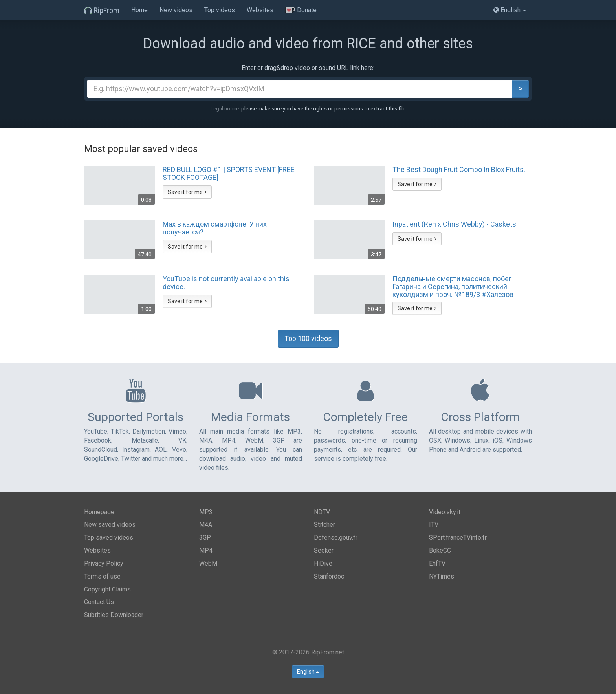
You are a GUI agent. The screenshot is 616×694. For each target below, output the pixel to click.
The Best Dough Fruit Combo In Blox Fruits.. (460, 170)
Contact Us (99, 602)
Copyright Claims (107, 589)
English (308, 672)
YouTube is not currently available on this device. (226, 283)
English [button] (510, 10)
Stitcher (324, 525)
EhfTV (437, 563)
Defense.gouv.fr (336, 537)
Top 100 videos (308, 338)
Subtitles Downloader (114, 615)
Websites (260, 10)
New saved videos (110, 525)
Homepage (99, 512)
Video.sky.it (445, 512)
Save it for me (187, 192)
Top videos (220, 10)
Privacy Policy (104, 563)
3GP (205, 537)
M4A (206, 525)
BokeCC (440, 550)
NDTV (322, 512)
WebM (208, 563)
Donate (301, 10)
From (102, 10)
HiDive (323, 563)
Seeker (324, 550)
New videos (176, 10)
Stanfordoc (329, 576)
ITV (434, 525)
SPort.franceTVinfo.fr (458, 537)
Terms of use (102, 576)
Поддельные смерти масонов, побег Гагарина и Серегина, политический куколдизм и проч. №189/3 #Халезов (453, 286)
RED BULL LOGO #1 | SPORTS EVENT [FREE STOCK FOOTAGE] (229, 174)
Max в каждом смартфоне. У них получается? (215, 228)
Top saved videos (109, 537)
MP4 (206, 550)
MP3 (206, 512)
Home (139, 10)
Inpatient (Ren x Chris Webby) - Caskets (454, 224)
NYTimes (442, 576)
